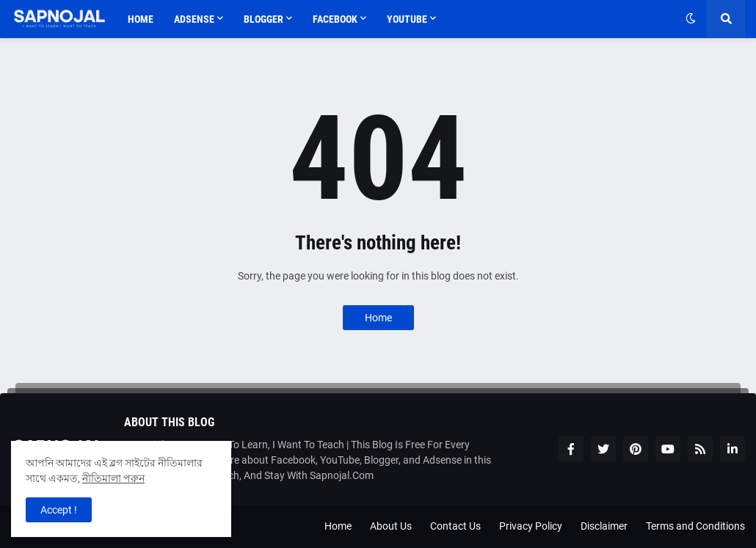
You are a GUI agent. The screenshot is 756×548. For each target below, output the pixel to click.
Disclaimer (604, 526)
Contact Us (455, 526)
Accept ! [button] (59, 510)
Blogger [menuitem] (263, 19)
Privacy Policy (531, 526)
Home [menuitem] (141, 19)
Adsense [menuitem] (194, 19)
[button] (691, 19)
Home (378, 318)
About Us (391, 526)
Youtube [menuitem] (407, 19)
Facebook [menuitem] (335, 19)
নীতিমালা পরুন (113, 478)
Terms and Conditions (695, 526)
